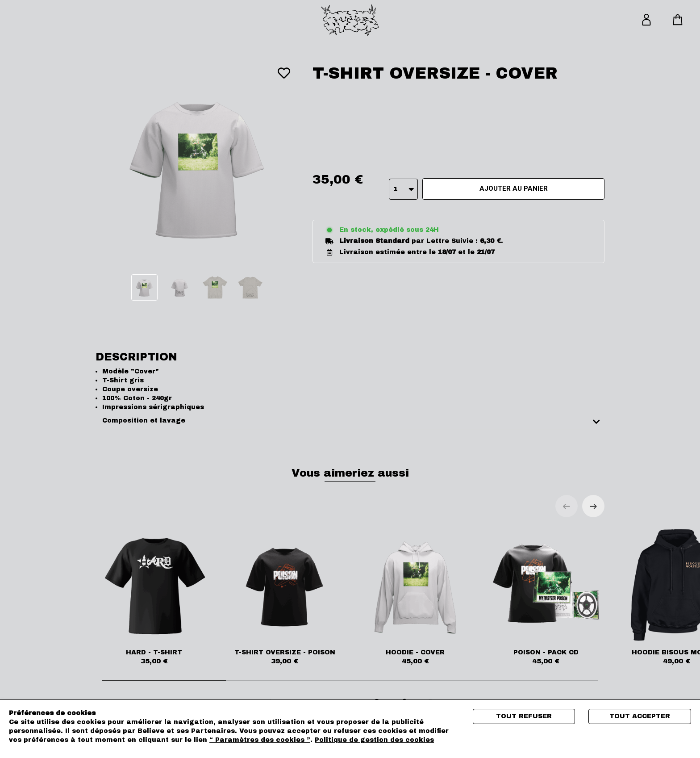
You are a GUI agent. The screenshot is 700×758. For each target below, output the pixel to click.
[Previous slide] (567, 506)
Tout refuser (524, 716)
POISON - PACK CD (546, 596)
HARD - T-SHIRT (154, 596)
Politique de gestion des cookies (374, 740)
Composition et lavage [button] (144, 421)
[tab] (350, 421)
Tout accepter (640, 716)
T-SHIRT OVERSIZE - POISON (285, 596)
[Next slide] (593, 506)
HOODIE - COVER (415, 596)
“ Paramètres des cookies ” (260, 740)
